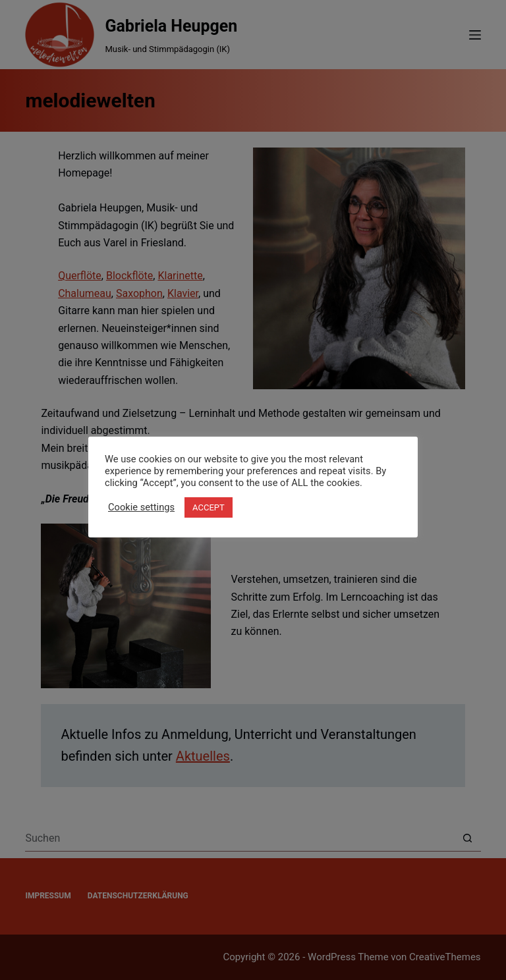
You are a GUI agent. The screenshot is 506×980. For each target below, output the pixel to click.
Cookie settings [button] (141, 507)
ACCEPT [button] (209, 507)
